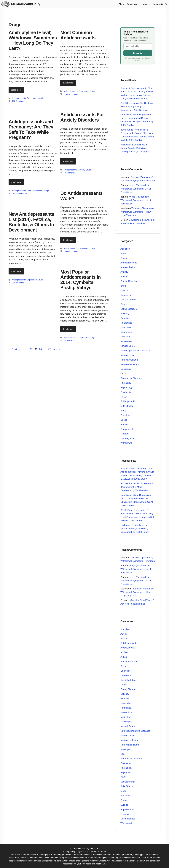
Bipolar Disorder (129, 281)
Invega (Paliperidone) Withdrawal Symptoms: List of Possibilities (136, 189)
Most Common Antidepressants (78, 35)
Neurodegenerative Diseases (135, 350)
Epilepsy (125, 313)
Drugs (30, 98)
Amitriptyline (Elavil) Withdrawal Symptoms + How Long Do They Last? (33, 40)
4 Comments (69, 173)
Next (56, 349)
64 (41, 349)
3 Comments (69, 340)
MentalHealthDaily (25, 4)
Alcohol (124, 258)
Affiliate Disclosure (98, 851)
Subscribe (138, 53)
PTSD (123, 397)
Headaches (126, 323)
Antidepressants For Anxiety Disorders (82, 117)
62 (32, 349)
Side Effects (127, 406)
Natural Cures (128, 346)
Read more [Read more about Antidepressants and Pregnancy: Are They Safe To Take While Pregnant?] (16, 182)
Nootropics (126, 369)
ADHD (124, 253)
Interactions (126, 332)
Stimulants (126, 415)
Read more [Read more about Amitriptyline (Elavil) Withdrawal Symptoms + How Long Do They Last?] (16, 90)
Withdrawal (38, 98)
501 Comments (18, 101)
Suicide (124, 424)
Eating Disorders (129, 309)
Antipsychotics (128, 267)
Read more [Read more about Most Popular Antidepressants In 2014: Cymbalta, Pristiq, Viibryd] (68, 329)
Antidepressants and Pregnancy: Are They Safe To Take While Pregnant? (31, 129)
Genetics (125, 318)
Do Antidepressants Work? (81, 196)
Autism (124, 276)
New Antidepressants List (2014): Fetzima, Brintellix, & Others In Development (31, 222)
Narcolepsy (126, 341)
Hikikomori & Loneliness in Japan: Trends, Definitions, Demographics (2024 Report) (135, 148)
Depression (84, 91)
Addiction (125, 249)
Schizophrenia (128, 401)
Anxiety (82, 170)
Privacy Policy (69, 851)
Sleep (123, 410)
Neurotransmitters (130, 364)
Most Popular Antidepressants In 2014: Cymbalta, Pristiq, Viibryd (80, 280)
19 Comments (18, 283)
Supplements (133, 4)
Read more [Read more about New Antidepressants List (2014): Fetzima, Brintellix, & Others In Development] (16, 271)
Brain (29, 191)
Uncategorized (128, 438)
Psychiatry (126, 383)
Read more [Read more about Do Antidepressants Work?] (68, 240)
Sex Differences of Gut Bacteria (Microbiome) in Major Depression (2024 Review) (137, 106)
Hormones (126, 327)
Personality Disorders (131, 378)
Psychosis (126, 392)
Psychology (126, 387)
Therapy (125, 434)
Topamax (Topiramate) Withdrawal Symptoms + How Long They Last (137, 212)
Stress (124, 420)
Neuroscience (127, 355)
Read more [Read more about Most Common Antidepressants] (68, 83)
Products (146, 4)
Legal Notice (83, 851)
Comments (158, 4)
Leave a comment (71, 94)
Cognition (125, 290)
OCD (123, 374)
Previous (15, 349)
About (121, 4)
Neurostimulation (129, 360)
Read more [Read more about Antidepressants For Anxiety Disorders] (68, 161)
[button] (167, 4)
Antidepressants (19, 98)
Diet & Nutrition (128, 300)
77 (50, 349)
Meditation (126, 337)
